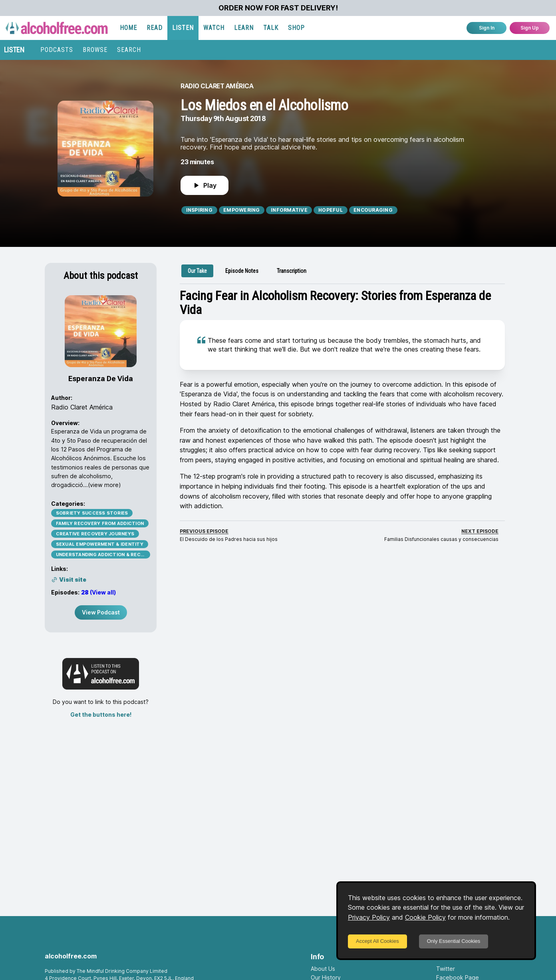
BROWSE (95, 50)
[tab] (197, 271)
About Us (323, 969)
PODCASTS (57, 50)
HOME (128, 28)
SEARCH (129, 50)
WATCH (214, 28)
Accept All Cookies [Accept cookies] (377, 941)
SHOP (296, 28)
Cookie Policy (425, 917)
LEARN (244, 28)
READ (155, 28)
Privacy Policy (369, 917)
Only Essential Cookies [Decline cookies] (454, 941)
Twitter (446, 969)
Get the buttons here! (101, 715)
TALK (271, 28)
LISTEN (183, 28)
